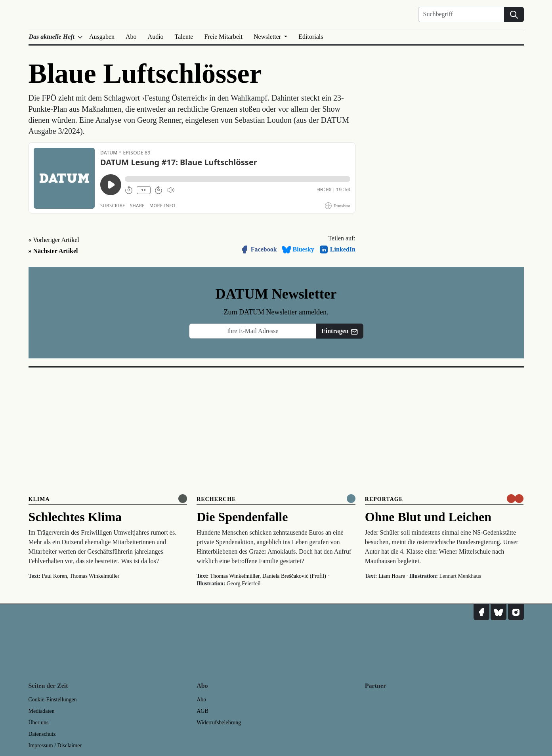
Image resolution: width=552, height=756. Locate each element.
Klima (39, 499)
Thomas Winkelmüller (95, 576)
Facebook (258, 249)
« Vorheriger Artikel (54, 240)
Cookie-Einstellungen (53, 700)
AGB (202, 711)
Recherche (216, 499)
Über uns (39, 723)
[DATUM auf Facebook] (481, 612)
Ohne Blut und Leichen (428, 517)
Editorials (311, 37)
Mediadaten (42, 711)
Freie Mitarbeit (223, 37)
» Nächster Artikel (53, 251)
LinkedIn (337, 249)
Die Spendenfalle (242, 517)
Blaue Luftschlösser (145, 73)
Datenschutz (42, 734)
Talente (184, 37)
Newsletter (268, 37)
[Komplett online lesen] (351, 499)
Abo (131, 37)
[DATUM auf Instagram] (516, 612)
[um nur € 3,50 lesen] (515, 499)
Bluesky (298, 249)
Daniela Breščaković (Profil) (294, 576)
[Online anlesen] (183, 499)
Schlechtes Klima (75, 517)
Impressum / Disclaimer (55, 746)
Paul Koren (54, 576)
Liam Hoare (392, 576)
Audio (156, 37)
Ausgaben (102, 37)
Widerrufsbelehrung (219, 723)
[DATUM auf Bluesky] (499, 612)
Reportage (384, 499)
